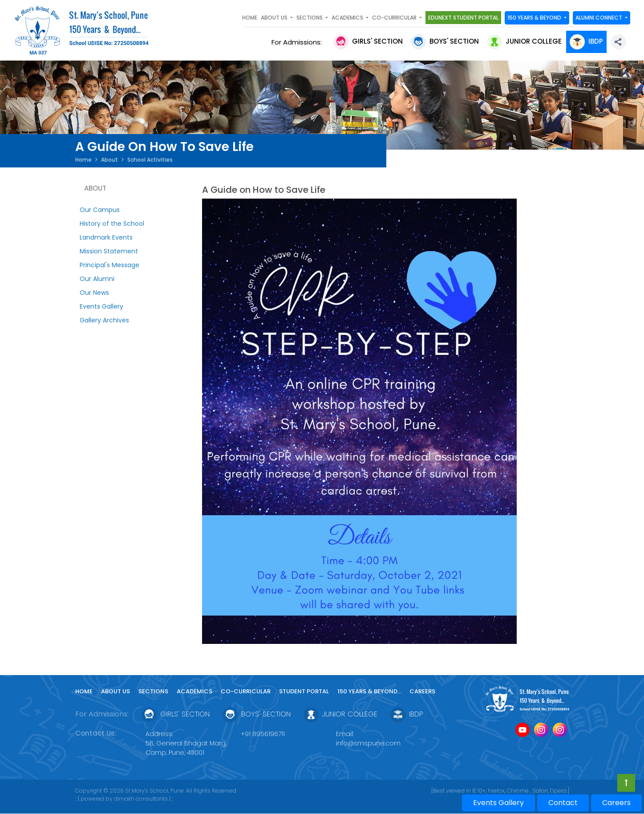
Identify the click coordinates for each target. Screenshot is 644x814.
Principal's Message (109, 265)
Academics (194, 691)
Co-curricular (246, 691)
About (109, 160)
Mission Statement (109, 251)
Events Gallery (101, 306)
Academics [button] (348, 18)
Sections (153, 691)
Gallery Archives (104, 320)
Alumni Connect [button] (599, 18)
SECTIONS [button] (310, 18)
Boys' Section (445, 41)
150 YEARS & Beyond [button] (535, 18)
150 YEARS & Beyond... (370, 691)
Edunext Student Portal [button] (463, 18)
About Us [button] (275, 18)
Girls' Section (368, 41)
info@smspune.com (368, 743)
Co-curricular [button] (395, 18)
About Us (115, 691)
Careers (422, 691)
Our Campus (100, 210)
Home (250, 18)
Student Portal (304, 691)
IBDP (586, 41)
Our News (94, 293)
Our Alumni (97, 279)
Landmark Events (106, 237)
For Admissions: (298, 42)
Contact (563, 803)
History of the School (112, 224)
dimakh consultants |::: (144, 799)
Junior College (524, 41)
